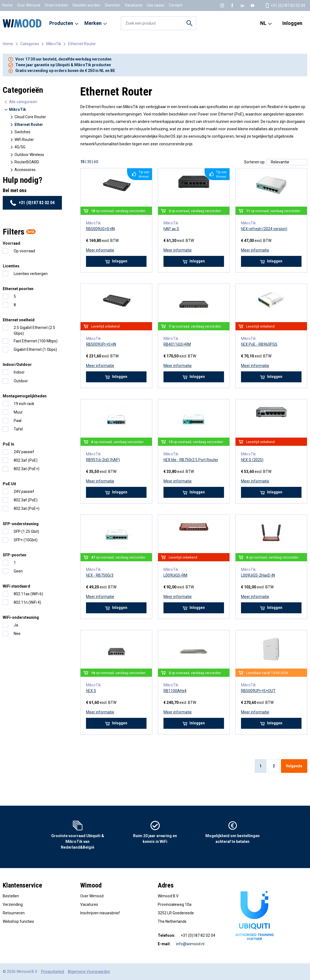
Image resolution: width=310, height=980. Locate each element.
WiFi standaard (16, 586)
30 (89, 162)
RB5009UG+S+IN (100, 229)
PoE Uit (9, 484)
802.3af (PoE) (26, 460)
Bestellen (11, 896)
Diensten (113, 5)
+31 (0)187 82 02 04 (32, 203)
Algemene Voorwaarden (89, 972)
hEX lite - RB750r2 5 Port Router (191, 460)
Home (7, 5)
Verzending (13, 904)
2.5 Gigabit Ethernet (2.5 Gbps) (34, 330)
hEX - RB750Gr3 (100, 575)
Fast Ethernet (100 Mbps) (36, 341)
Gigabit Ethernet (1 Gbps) (35, 349)
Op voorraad (24, 251)
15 (82, 162)
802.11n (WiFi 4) (27, 602)
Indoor (19, 372)
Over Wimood (29, 5)
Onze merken (56, 5)
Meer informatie (100, 250)
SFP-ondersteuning (21, 524)
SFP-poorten (15, 555)
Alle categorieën (21, 102)
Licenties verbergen (31, 274)
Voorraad (12, 243)
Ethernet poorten (18, 289)
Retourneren (14, 913)
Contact (176, 5)
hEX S (91, 691)
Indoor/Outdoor (17, 365)
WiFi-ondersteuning (21, 617)
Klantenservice (22, 885)
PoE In (8, 444)
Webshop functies (18, 921)
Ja (16, 625)
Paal (18, 421)
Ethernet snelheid (19, 320)
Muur (18, 412)
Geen (18, 571)
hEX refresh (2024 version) (264, 229)
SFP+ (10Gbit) (26, 540)
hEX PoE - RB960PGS (259, 344)
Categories (30, 44)
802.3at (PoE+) (27, 469)
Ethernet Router (82, 44)
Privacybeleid (53, 972)
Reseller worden (87, 5)
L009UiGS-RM (175, 575)
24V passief (24, 452)
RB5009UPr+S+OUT (258, 691)
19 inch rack (24, 404)
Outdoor (21, 381)
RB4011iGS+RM (177, 344)
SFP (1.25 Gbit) (26, 531)
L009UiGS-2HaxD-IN (258, 575)
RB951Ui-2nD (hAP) (103, 460)
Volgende (294, 766)
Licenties (11, 266)
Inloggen (292, 23)
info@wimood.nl (190, 944)
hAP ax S (171, 229)
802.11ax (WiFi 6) (28, 594)
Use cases (156, 5)
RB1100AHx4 (175, 691)
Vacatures (134, 5)
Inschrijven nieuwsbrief (100, 913)
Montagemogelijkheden (25, 396)
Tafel (18, 429)
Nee (17, 634)
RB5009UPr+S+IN (101, 344)
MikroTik (54, 44)
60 (96, 162)
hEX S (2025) (252, 460)
